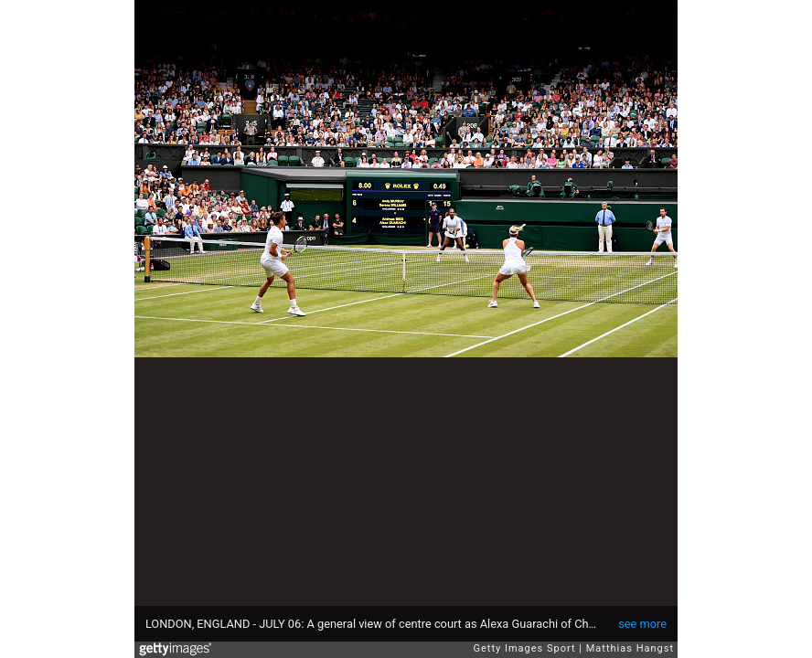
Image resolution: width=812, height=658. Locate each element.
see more (642, 624)
